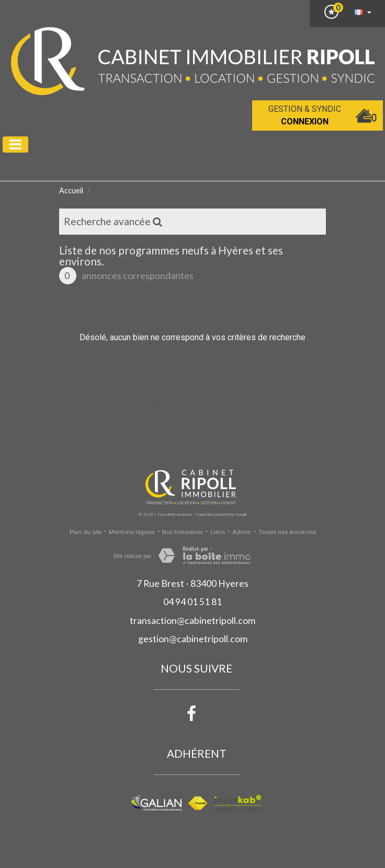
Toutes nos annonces (287, 532)
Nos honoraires (183, 532)
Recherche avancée (113, 221)
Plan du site (86, 532)
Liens (218, 532)
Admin (242, 532)
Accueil (71, 190)
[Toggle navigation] (15, 144)
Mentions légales (132, 532)
